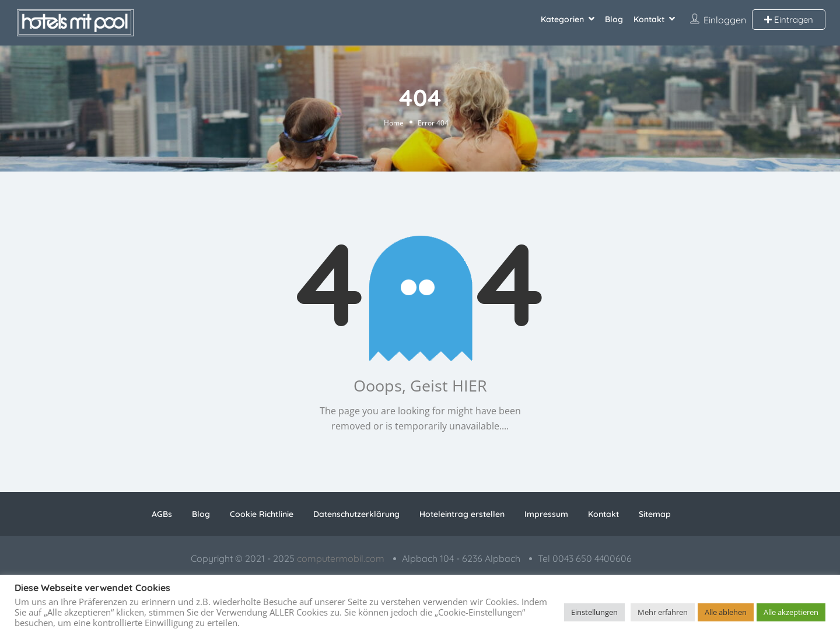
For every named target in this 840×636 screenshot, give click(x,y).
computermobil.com (341, 558)
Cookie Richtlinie (262, 514)
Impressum (546, 514)
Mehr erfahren (663, 612)
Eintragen (789, 20)
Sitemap (655, 514)
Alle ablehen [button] (726, 612)
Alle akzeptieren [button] (791, 612)
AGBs (162, 514)
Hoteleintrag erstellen (462, 514)
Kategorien (562, 19)
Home (394, 122)
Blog (614, 19)
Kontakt (649, 19)
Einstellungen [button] (594, 612)
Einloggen (725, 20)
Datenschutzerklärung (356, 514)
